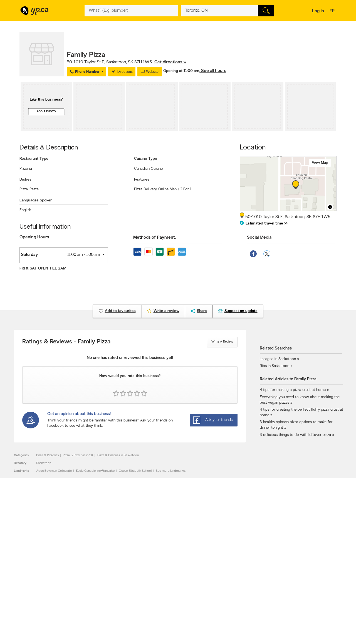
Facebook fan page (229, 588)
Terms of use (97, 602)
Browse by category (166, 578)
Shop (164, 607)
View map (320, 163)
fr (333, 11)
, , (126, 62)
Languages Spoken (36, 200)
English (25, 210)
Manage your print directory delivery (241, 606)
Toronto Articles (163, 597)
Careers (94, 583)
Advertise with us (34, 578)
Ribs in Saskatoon (275, 366)
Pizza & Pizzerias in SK (78, 455)
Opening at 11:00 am (181, 71)
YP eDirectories (226, 597)
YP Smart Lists (162, 602)
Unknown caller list (228, 602)
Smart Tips (160, 592)
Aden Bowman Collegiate (54, 471)
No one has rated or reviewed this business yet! (130, 358)
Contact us (328, 555)
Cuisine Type (146, 159)
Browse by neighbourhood (171, 588)
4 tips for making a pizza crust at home (293, 390)
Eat (154, 607)
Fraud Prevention (34, 588)
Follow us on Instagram (231, 592)
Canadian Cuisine (148, 169)
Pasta (34, 189)
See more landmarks (170, 471)
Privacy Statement (101, 597)
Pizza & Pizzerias (47, 455)
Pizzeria (26, 169)
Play (174, 607)
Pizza (24, 189)
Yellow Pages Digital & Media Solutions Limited (186, 624)
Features (142, 180)
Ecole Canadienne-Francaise (95, 471)
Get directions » (170, 62)
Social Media (259, 238)
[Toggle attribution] (330, 207)
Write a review (222, 342)
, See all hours (213, 71)
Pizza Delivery (146, 189)
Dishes (25, 180)
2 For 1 (186, 189)
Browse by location (165, 583)
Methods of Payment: (154, 238)
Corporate (96, 592)
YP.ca (82, 624)
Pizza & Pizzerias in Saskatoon (118, 455)
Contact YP (97, 578)
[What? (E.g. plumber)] (131, 11)
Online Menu (169, 189)
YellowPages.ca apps (230, 578)
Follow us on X (225, 583)
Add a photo (46, 112)
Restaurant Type (34, 159)
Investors (95, 588)
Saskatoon (44, 463)
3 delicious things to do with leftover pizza (295, 435)
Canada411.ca (288, 578)
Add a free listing (34, 583)
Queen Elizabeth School (135, 471)
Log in (318, 11)
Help (92, 606)
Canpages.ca (288, 583)
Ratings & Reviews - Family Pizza (66, 342)
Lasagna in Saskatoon (278, 359)
